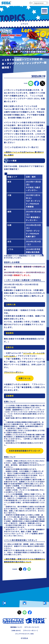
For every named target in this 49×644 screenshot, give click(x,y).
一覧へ (24, 603)
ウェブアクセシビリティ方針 (24, 634)
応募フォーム (24, 378)
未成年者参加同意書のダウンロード (24, 451)
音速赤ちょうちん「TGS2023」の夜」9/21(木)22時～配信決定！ (4, 603)
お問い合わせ (16, 630)
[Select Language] (40, 3)
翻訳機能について (16, 627)
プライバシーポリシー (14, 372)
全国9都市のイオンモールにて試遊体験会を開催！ (45, 603)
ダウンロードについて (32, 627)
